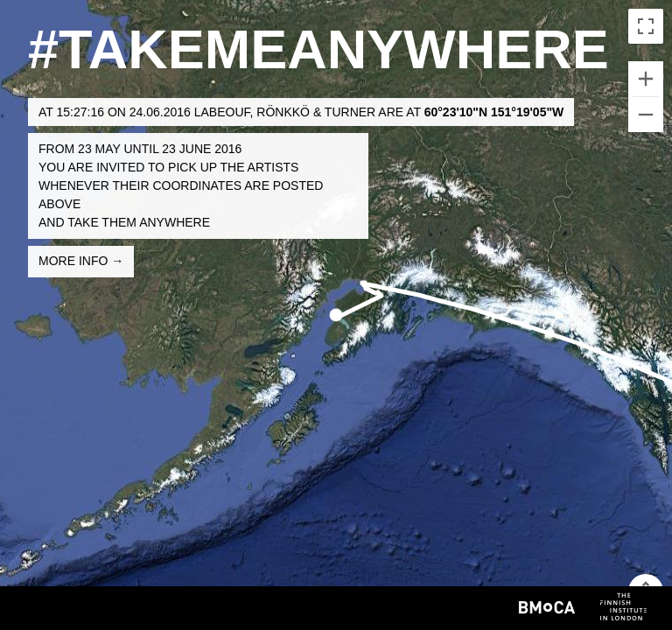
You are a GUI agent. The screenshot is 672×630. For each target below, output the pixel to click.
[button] (336, 315)
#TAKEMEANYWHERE (318, 49)
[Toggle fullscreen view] (646, 26)
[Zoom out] (646, 115)
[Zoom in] (646, 79)
